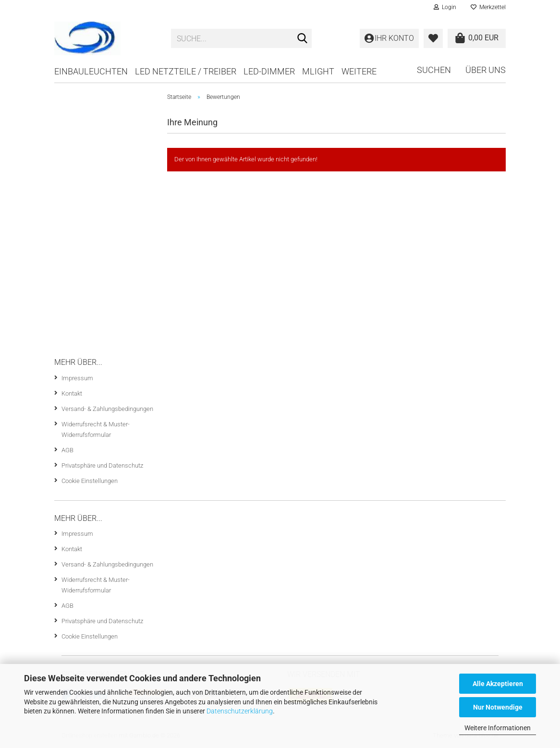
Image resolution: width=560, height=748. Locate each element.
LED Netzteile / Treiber (186, 71)
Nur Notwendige (498, 707)
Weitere (359, 71)
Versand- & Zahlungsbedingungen (107, 409)
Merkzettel (488, 7)
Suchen (434, 70)
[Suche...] (303, 39)
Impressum (77, 378)
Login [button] (445, 7)
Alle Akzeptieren (498, 684)
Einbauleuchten (91, 71)
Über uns (486, 70)
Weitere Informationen (498, 728)
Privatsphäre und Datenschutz (102, 465)
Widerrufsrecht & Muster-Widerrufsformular (96, 429)
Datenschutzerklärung (240, 711)
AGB (67, 450)
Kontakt (72, 393)
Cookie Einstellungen (90, 481)
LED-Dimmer (269, 71)
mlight (318, 71)
